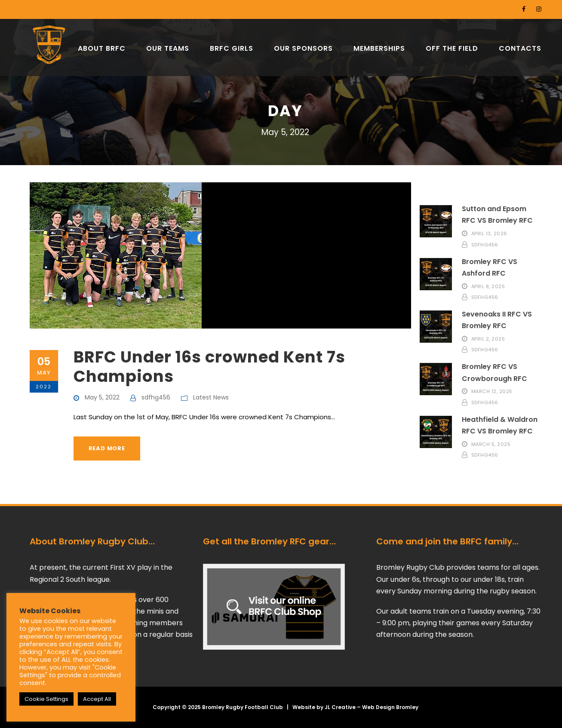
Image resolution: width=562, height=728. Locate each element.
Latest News (211, 397)
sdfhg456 (156, 397)
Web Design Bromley (390, 707)
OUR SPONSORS (303, 48)
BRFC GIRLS (232, 48)
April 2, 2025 (488, 338)
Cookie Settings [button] (46, 699)
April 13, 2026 (489, 233)
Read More (107, 448)
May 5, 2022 (102, 397)
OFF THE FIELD (452, 48)
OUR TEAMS (168, 48)
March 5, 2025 (491, 444)
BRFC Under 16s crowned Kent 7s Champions (209, 366)
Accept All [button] (97, 699)
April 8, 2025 (488, 286)
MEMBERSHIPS (379, 48)
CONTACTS (520, 48)
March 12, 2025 (492, 391)
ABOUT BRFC (102, 48)
